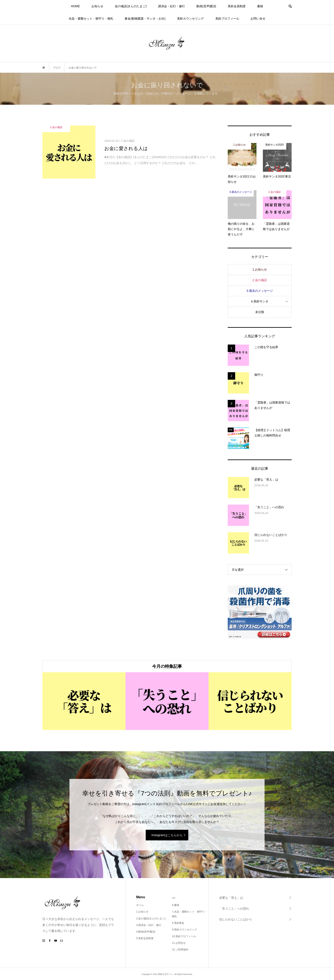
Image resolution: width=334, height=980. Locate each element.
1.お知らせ (260, 269)
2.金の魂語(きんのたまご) (151, 918)
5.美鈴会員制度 (145, 938)
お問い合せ (258, 19)
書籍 (260, 6)
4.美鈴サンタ (260, 301)
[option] (84, 701)
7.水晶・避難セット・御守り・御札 (190, 914)
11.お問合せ (179, 943)
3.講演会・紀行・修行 (149, 925)
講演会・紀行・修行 (171, 6)
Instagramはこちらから (167, 835)
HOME (75, 6)
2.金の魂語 (260, 280)
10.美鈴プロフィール (184, 936)
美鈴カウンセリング (190, 19)
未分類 (260, 312)
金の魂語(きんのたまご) (131, 6)
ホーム (140, 905)
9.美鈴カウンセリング (184, 930)
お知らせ (97, 6)
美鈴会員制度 (237, 6)
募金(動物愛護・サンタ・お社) (145, 19)
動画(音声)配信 (206, 6)
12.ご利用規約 (180, 950)
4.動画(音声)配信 (146, 932)
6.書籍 (176, 905)
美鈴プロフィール (227, 19)
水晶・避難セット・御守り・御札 (91, 19)
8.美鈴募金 (178, 923)
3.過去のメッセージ (260, 291)
